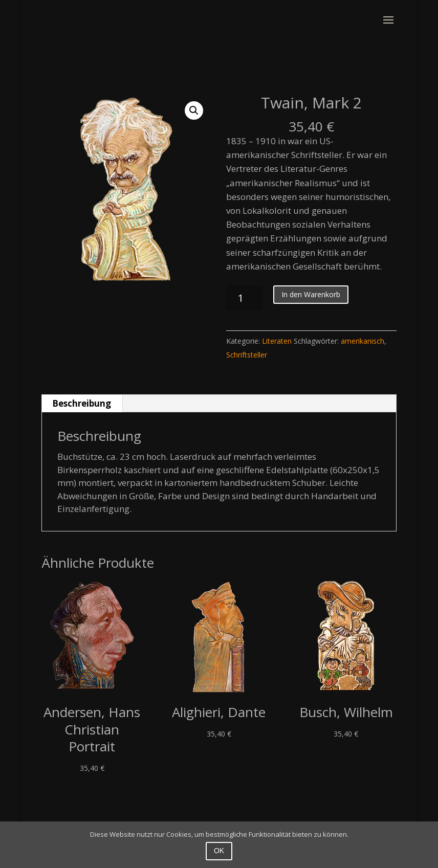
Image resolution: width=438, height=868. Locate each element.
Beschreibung (82, 403)
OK (219, 851)
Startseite (60, 77)
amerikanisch (363, 341)
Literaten (103, 77)
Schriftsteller (247, 355)
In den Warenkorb (311, 294)
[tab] (82, 404)
